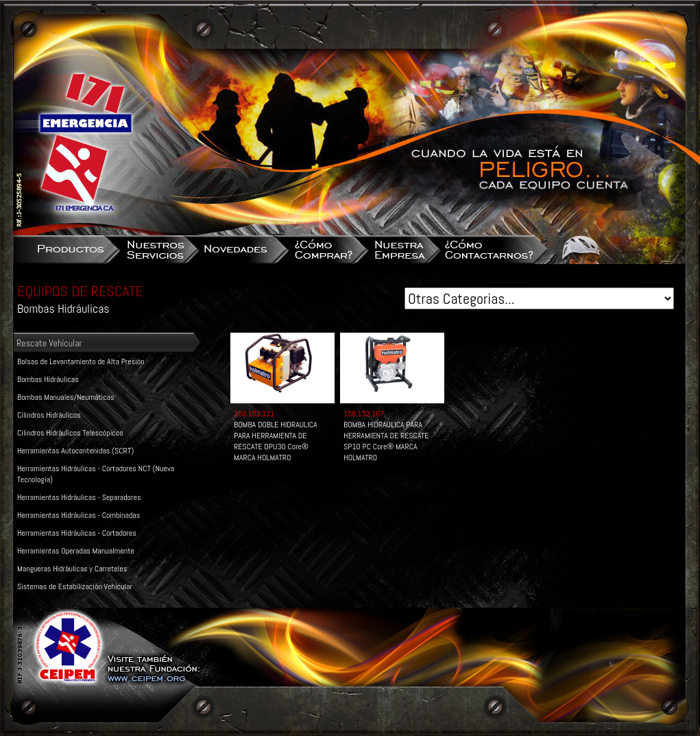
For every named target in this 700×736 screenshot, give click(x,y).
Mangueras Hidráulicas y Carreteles (72, 569)
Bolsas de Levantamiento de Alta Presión (81, 361)
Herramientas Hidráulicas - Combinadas (79, 515)
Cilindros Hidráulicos (49, 415)
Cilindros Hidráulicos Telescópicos (70, 433)
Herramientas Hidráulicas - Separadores (79, 497)
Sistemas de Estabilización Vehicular (75, 586)
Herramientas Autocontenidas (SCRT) (75, 451)
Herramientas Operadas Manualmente (76, 551)
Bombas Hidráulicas (48, 379)
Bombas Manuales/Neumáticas (66, 397)
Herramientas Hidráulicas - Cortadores (77, 533)
